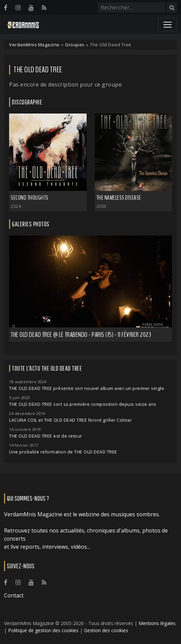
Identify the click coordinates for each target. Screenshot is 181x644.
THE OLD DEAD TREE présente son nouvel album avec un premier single (87, 388)
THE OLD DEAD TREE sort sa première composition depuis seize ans (83, 404)
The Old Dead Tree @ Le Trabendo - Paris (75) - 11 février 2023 (81, 335)
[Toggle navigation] (168, 25)
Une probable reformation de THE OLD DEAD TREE (63, 452)
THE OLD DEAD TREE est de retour (46, 436)
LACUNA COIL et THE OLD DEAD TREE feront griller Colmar (70, 420)
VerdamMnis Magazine (34, 45)
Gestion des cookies (106, 630)
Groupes (75, 45)
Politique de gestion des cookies (43, 630)
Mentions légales (157, 623)
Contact (14, 595)
